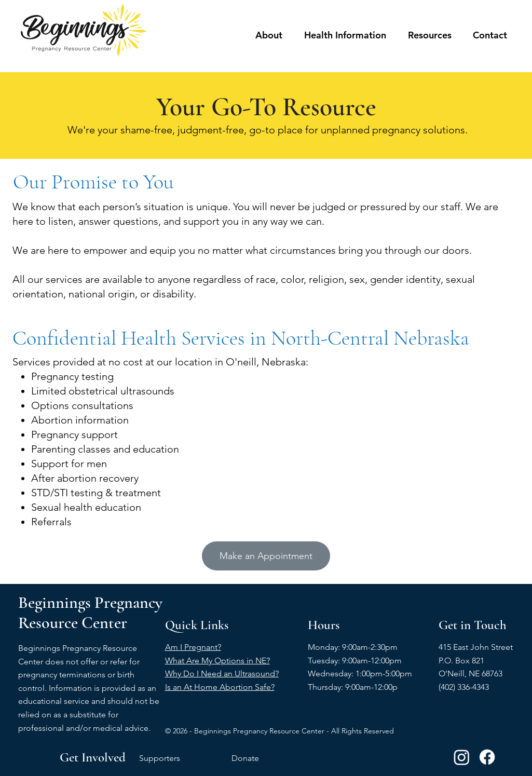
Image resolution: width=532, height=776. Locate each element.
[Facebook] (487, 757)
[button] (269, 35)
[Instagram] (462, 757)
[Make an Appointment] (266, 556)
